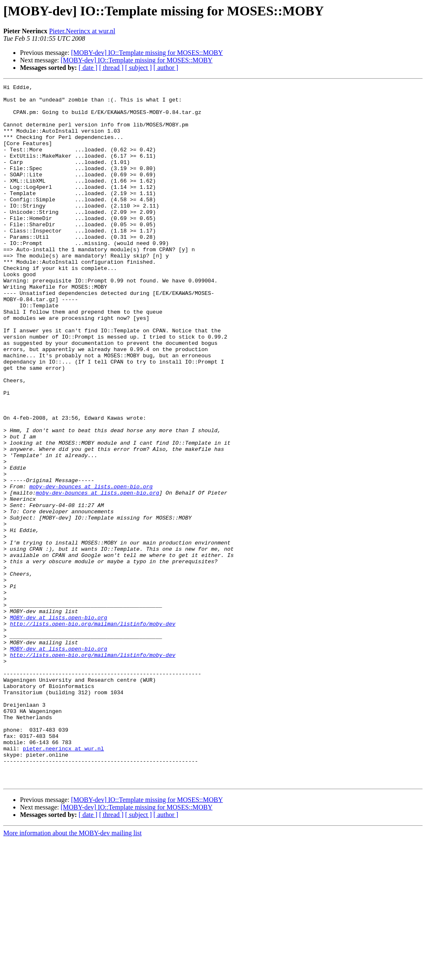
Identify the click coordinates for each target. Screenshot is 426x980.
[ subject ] (139, 68)
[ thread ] (111, 68)
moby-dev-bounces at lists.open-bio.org (91, 567)
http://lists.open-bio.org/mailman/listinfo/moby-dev (93, 732)
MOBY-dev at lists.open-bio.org (59, 725)
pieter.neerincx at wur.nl (63, 882)
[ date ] (88, 68)
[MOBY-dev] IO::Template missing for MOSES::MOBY (147, 53)
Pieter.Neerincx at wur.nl (82, 31)
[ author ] (166, 68)
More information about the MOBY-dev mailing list (72, 973)
